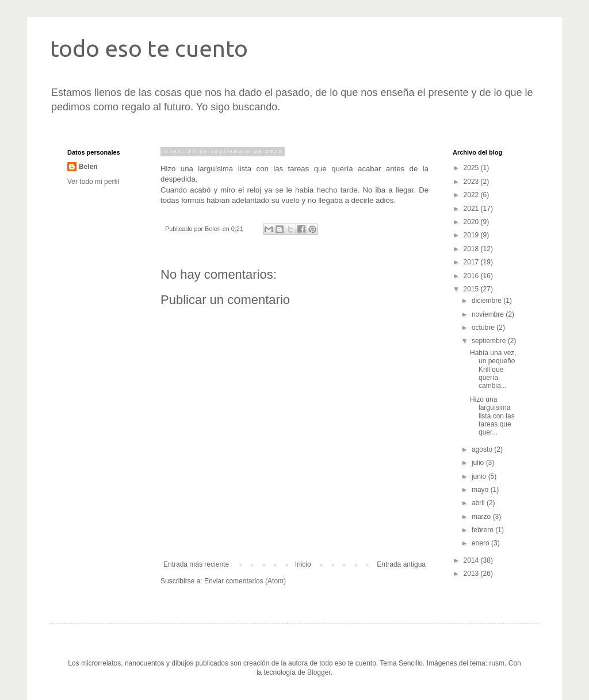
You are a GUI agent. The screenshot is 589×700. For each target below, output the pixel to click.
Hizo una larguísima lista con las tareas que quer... (492, 416)
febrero (483, 530)
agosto (483, 449)
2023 (472, 182)
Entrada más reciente (196, 564)
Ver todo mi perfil (93, 182)
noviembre (489, 314)
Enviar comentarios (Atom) (245, 581)
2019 (472, 235)
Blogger (319, 672)
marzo (482, 517)
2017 (472, 262)
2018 (472, 249)
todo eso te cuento (149, 49)
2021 (472, 209)
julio (479, 463)
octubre (484, 328)
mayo (481, 490)
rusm (497, 663)
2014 (472, 560)
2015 (472, 289)
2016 (472, 276)
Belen (88, 167)
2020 (472, 222)
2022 (472, 195)
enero (481, 543)
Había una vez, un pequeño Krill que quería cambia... (493, 370)
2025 (472, 168)
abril (479, 503)
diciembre (487, 301)
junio (480, 476)
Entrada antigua (401, 564)
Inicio (303, 564)
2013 (472, 574)
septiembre (490, 341)
